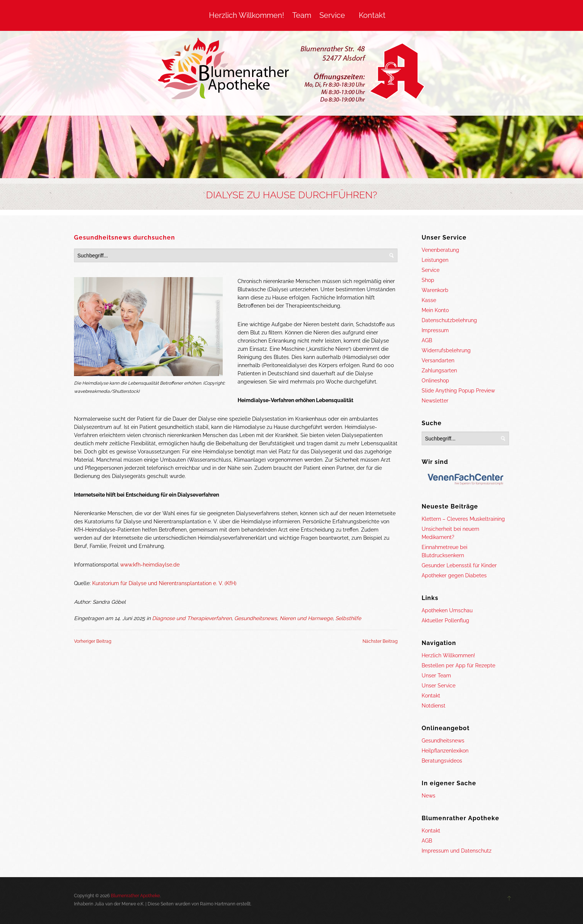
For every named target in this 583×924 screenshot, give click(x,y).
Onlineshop (435, 381)
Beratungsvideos (442, 761)
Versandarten (438, 360)
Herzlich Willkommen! (247, 15)
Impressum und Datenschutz (457, 851)
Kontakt (372, 15)
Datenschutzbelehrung (449, 320)
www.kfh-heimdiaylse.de (150, 565)
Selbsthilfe (348, 618)
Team (302, 15)
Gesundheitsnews (256, 618)
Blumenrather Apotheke (135, 896)
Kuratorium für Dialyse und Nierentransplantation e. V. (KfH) (164, 583)
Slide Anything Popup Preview (458, 391)
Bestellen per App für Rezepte (458, 665)
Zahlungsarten (439, 370)
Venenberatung (440, 250)
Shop (428, 280)
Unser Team (436, 676)
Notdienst (434, 706)
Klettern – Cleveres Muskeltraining (463, 519)
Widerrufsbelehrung (446, 350)
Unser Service (439, 686)
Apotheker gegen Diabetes (454, 575)
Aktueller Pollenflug (445, 620)
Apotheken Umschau (447, 610)
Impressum (435, 330)
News (429, 796)
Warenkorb (435, 290)
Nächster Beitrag (380, 641)
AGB (427, 340)
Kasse (429, 300)
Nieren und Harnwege (306, 618)
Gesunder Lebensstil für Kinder (459, 565)
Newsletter (435, 401)
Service (332, 15)
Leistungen (435, 260)
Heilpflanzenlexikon (445, 751)
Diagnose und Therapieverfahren (192, 618)
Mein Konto (435, 310)
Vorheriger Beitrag (93, 641)
